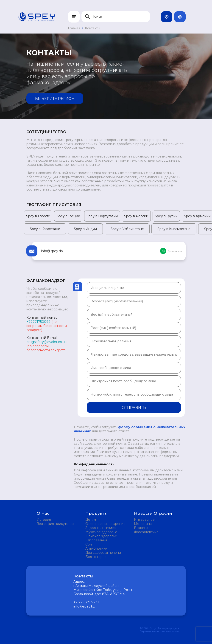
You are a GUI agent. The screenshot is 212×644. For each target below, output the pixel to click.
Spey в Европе (38, 216)
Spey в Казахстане (45, 229)
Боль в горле (96, 557)
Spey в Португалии (102, 216)
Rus (182, 17)
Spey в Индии (85, 229)
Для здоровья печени (103, 553)
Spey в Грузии (166, 216)
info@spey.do (52, 251)
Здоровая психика (100, 528)
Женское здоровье (101, 536)
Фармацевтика (146, 532)
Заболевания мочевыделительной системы (102, 540)
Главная (74, 28)
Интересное (144, 520)
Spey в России (136, 216)
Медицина (143, 524)
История (44, 520)
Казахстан (168, 17)
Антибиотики (96, 548)
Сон (89, 544)
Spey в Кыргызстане (174, 229)
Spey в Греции (68, 216)
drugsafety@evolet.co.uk (46, 342)
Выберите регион (55, 99)
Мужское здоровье (101, 532)
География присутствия (56, 524)
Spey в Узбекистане (127, 229)
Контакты (93, 28)
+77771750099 (38, 322)
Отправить (134, 408)
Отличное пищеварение (105, 524)
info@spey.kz (84, 606)
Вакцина (141, 528)
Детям (91, 520)
